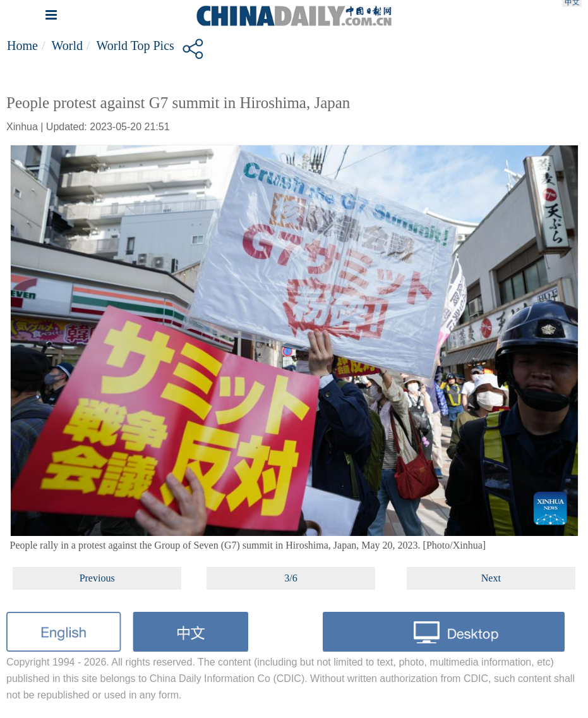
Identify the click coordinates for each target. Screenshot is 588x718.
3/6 (291, 578)
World (67, 46)
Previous (97, 578)
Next (491, 578)
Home (22, 46)
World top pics (135, 46)
